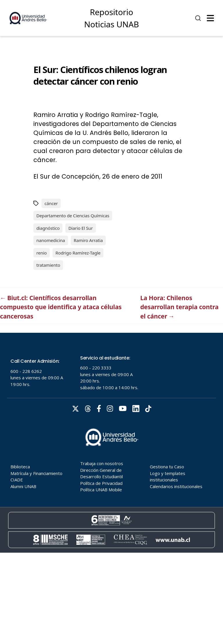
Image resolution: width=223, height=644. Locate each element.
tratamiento (48, 265)
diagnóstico (48, 228)
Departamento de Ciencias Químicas (73, 216)
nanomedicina (51, 240)
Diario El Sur (80, 228)
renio (42, 253)
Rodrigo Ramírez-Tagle (78, 253)
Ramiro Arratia (88, 240)
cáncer (51, 203)
